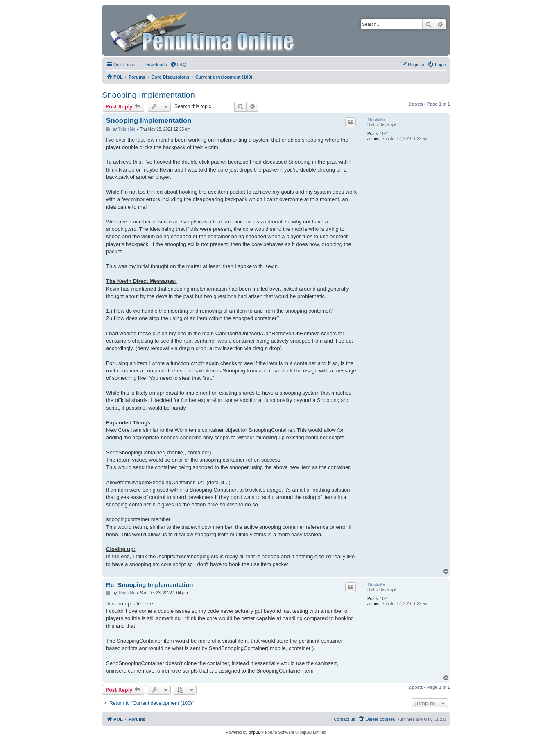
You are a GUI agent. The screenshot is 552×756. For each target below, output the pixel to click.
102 (383, 134)
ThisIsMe (376, 120)
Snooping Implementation (148, 95)
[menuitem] (152, 65)
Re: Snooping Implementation (150, 585)
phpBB (255, 732)
